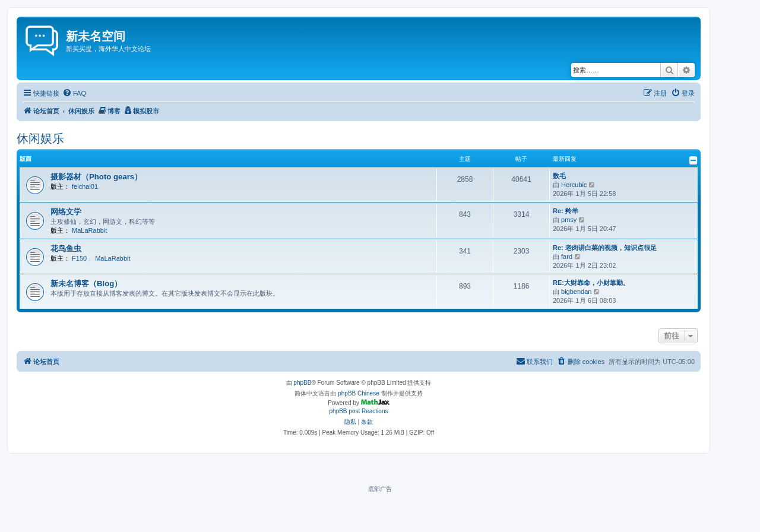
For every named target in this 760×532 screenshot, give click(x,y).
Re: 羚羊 (566, 211)
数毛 (559, 176)
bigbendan (576, 292)
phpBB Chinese (359, 393)
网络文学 (66, 212)
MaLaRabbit (89, 230)
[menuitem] (74, 93)
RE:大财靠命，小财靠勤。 (591, 283)
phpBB (302, 383)
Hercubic (574, 185)
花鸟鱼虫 (66, 248)
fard (567, 256)
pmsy (569, 220)
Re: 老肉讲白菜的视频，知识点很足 (605, 248)
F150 (79, 258)
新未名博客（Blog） (86, 284)
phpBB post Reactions (359, 411)
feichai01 (85, 186)
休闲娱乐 (40, 138)
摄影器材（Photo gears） (96, 177)
